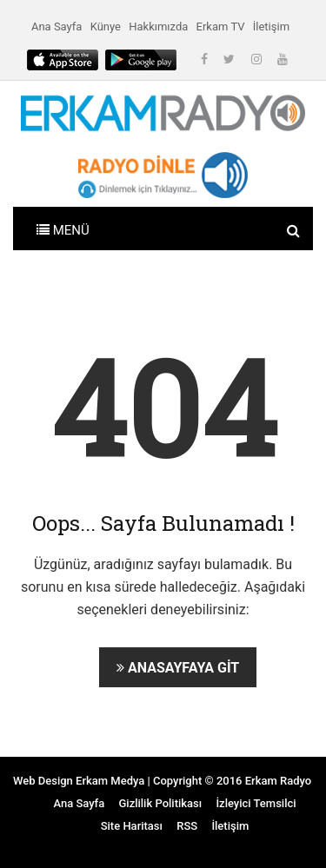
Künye (106, 27)
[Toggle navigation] (63, 229)
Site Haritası (132, 826)
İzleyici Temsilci (256, 803)
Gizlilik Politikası (160, 803)
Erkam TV (221, 27)
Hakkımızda (158, 27)
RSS (187, 826)
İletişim (271, 27)
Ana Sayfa (57, 27)
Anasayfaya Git (178, 668)
